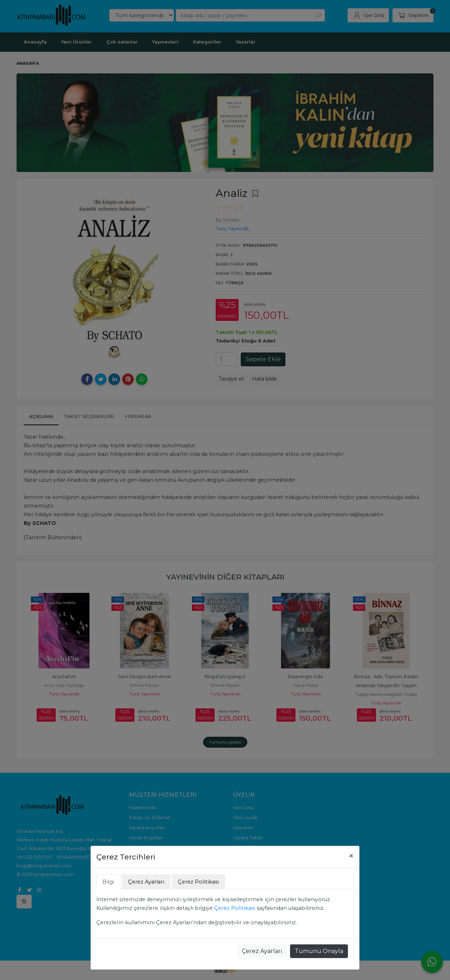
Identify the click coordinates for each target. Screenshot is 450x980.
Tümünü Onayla (319, 951)
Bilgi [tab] (108, 882)
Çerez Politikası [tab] (198, 882)
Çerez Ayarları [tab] (146, 882)
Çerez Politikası (235, 908)
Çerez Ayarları (262, 951)
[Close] (351, 856)
